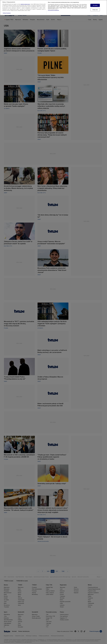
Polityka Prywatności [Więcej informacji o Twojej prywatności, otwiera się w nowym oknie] (7, 12)
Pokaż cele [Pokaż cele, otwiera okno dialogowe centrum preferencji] (95, 9)
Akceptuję (95, 5)
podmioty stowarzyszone (25, 3)
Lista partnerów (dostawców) (53, 10)
